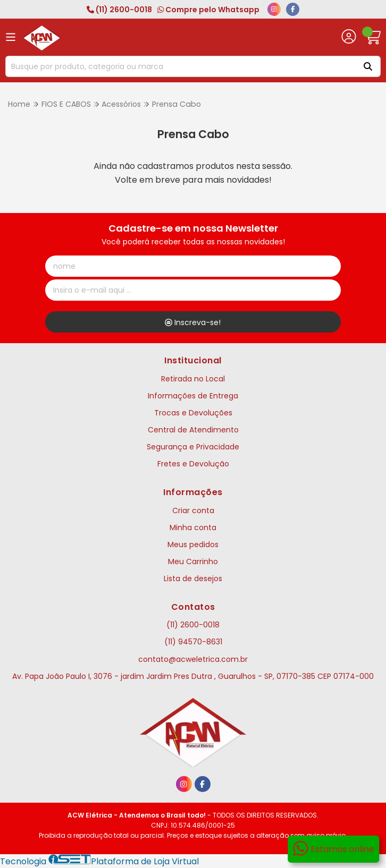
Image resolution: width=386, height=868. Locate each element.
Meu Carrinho (193, 561)
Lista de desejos (193, 578)
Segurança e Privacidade (193, 447)
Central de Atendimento (193, 430)
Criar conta (193, 510)
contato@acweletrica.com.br (193, 659)
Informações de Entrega (193, 396)
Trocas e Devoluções (193, 413)
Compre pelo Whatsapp (208, 10)
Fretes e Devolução (193, 464)
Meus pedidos (193, 544)
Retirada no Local (193, 379)
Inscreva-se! (193, 322)
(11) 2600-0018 (119, 10)
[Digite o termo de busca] (179, 66)
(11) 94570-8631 (193, 642)
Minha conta (193, 527)
